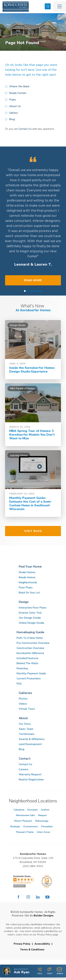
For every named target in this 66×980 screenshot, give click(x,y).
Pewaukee (47, 826)
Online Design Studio (31, 623)
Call (40, 971)
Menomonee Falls (25, 815)
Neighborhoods (28, 582)
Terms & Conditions (32, 950)
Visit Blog (33, 531)
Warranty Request (30, 774)
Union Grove (43, 832)
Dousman (33, 810)
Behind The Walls (27, 663)
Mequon (42, 815)
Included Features (28, 658)
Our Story (25, 724)
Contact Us (25, 129)
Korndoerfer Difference (30, 653)
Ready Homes (18, 93)
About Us (15, 106)
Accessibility (42, 944)
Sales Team (26, 729)
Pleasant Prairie (25, 832)
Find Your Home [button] (30, 567)
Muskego (15, 826)
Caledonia (19, 810)
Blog (12, 119)
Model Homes (27, 572)
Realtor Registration (31, 780)
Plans (12, 100)
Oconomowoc (31, 826)
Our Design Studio (30, 618)
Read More (33, 280)
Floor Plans (26, 588)
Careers (24, 769)
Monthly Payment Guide (31, 673)
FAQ (19, 684)
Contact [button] (25, 759)
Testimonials (27, 734)
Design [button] (24, 602)
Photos (23, 699)
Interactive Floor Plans (33, 608)
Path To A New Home (30, 638)
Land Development (30, 744)
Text (50, 971)
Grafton (45, 810)
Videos (23, 704)
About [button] (23, 718)
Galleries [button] (25, 693)
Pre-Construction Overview (33, 643)
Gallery (13, 113)
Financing (22, 668)
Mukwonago (42, 821)
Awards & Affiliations (32, 739)
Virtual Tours (27, 709)
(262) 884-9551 (33, 866)
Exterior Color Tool (30, 613)
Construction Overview (30, 648)
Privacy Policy (22, 944)
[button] (48, 7)
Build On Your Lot (29, 593)
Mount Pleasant (23, 821)
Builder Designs (44, 916)
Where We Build (19, 86)
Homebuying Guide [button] (30, 632)
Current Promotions (29, 679)
